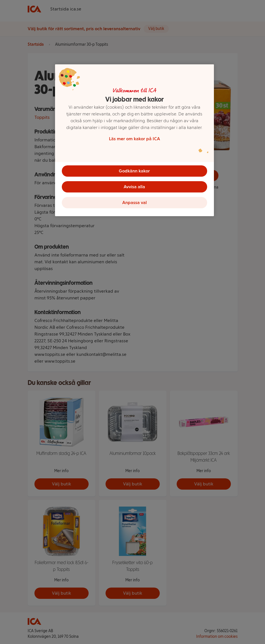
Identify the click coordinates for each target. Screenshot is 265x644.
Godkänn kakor (134, 171)
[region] (134, 140)
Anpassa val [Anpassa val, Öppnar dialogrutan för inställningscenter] (134, 202)
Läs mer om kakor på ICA (134, 139)
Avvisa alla (134, 187)
